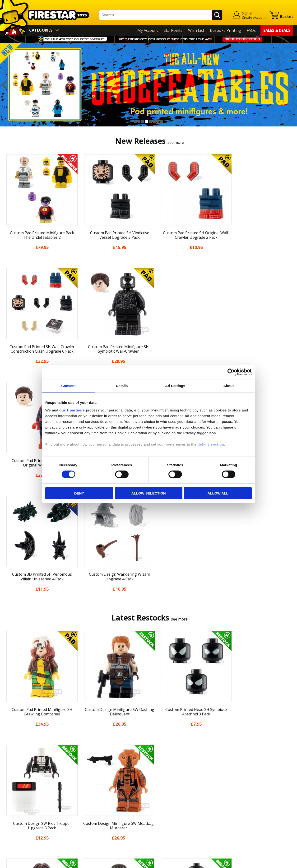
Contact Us (86, 760)
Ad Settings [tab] (175, 386)
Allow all (218, 493)
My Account (148, 30)
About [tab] (229, 386)
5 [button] (150, 121)
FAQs (251, 30)
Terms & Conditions (21, 801)
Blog (8, 787)
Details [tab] (122, 386)
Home (9, 760)
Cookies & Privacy (19, 807)
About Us (12, 773)
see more (176, 142)
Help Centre (87, 767)
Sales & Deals (277, 30)
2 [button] (139, 121)
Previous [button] (4, 85)
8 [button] (162, 121)
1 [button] (135, 121)
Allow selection (149, 493)
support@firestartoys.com (99, 783)
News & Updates (19, 780)
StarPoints (173, 30)
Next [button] (293, 85)
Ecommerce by (276, 863)
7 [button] (158, 121)
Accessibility (14, 814)
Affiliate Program (91, 818)
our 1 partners (72, 410)
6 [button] (154, 121)
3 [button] (143, 121)
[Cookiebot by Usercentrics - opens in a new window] (231, 372)
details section (211, 444)
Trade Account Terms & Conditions (107, 811)
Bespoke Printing (225, 30)
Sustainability (16, 821)
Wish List (196, 30)
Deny (79, 493)
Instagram (184, 778)
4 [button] (147, 121)
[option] (148, 84)
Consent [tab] (68, 386)
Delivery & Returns (20, 794)
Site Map (12, 828)
